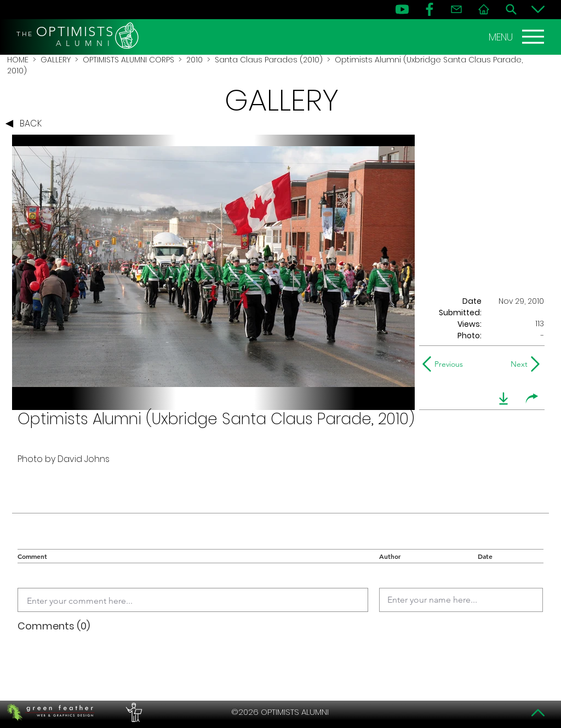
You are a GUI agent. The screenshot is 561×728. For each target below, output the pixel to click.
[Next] (517, 364)
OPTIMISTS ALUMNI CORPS (128, 60)
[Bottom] (538, 9)
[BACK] (26, 124)
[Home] (484, 9)
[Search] (511, 9)
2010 (194, 60)
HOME (18, 60)
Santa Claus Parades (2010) (269, 60)
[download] (503, 398)
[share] (532, 398)
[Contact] (456, 9)
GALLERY (56, 60)
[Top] (538, 713)
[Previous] (445, 364)
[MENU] (518, 37)
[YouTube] (402, 9)
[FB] (430, 9)
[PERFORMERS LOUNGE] (133, 712)
